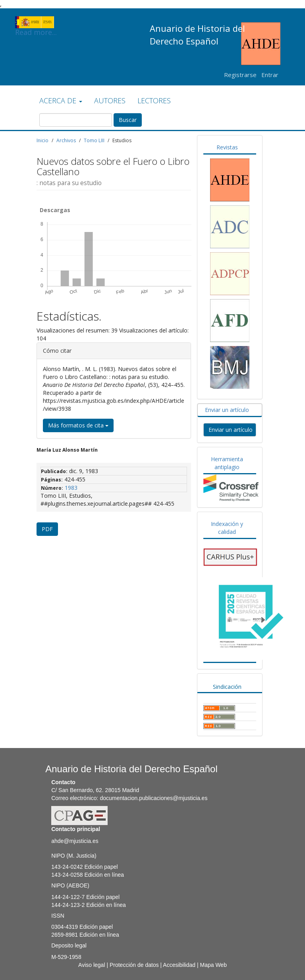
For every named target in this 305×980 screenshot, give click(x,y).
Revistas (227, 147)
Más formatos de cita (78, 425)
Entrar (270, 75)
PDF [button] (47, 529)
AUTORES (110, 101)
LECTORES (154, 101)
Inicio (42, 140)
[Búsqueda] (76, 120)
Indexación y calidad (227, 528)
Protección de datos (134, 965)
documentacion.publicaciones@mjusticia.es (153, 798)
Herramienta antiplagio (227, 463)
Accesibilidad (179, 965)
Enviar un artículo (227, 410)
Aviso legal (92, 965)
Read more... (36, 22)
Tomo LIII (94, 140)
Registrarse (240, 75)
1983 (71, 488)
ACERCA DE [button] (61, 101)
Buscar (128, 120)
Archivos (66, 140)
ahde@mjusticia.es (75, 841)
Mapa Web (213, 965)
